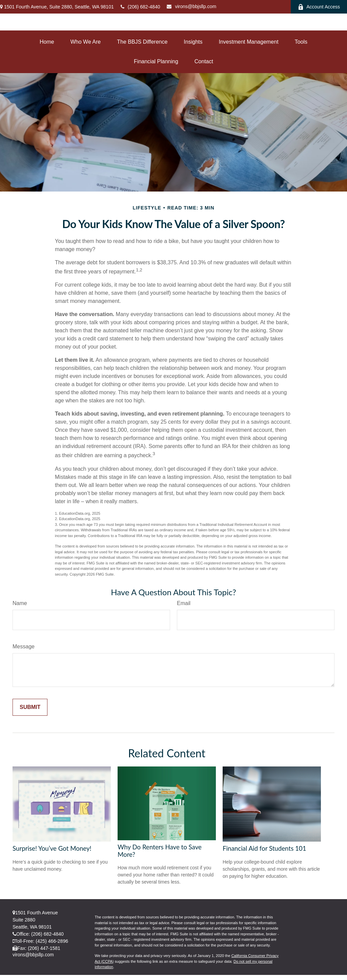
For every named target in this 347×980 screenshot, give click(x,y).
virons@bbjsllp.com (191, 6)
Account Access (319, 7)
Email (184, 603)
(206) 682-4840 (140, 7)
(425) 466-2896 (52, 941)
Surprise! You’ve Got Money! (52, 848)
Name (20, 603)
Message (24, 647)
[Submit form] (30, 707)
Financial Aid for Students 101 (264, 848)
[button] (47, 42)
